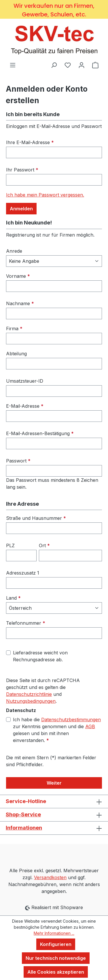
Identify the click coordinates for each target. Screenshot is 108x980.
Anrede (14, 251)
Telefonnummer (26, 623)
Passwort (18, 461)
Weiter (54, 783)
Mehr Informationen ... (54, 933)
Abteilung (16, 354)
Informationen (24, 828)
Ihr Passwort (22, 170)
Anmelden (21, 209)
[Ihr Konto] (82, 65)
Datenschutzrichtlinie (29, 694)
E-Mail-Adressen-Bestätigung (40, 433)
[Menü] (13, 65)
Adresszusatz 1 (23, 573)
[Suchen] (54, 65)
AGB (90, 726)
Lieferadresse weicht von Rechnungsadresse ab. (40, 656)
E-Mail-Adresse (25, 406)
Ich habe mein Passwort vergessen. (45, 195)
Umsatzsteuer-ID (25, 381)
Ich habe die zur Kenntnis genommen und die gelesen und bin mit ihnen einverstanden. (57, 730)
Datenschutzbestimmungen (71, 720)
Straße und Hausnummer (36, 518)
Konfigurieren (56, 944)
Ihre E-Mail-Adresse (30, 142)
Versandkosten (50, 877)
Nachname (20, 303)
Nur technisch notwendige (56, 958)
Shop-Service (23, 814)
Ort (44, 545)
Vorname (18, 276)
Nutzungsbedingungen (31, 701)
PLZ (10, 545)
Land (13, 598)
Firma (14, 328)
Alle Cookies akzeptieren (56, 972)
